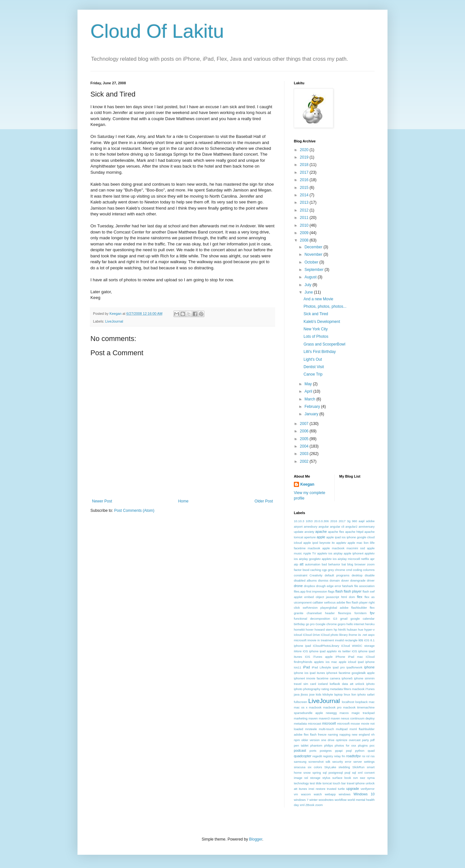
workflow (341, 800)
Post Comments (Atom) (134, 511)
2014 (305, 195)
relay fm (340, 756)
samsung (300, 762)
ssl (306, 778)
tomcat (327, 783)
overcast (355, 740)
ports (313, 751)
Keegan (307, 484)
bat (344, 564)
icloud (298, 635)
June (309, 292)
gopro (342, 624)
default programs (337, 575)
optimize (342, 740)
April (309, 391)
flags (331, 591)
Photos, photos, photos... (325, 306)
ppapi (339, 751)
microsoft (343, 723)
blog (350, 564)
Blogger (256, 839)
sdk (328, 762)
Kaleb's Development (322, 322)
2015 (305, 188)
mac (372, 702)
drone (298, 586)
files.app (300, 591)
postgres (326, 751)
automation (312, 564)
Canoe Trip (313, 374)
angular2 (351, 527)
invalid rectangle (346, 640)
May (309, 384)
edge (330, 586)
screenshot (316, 762)
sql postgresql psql (336, 773)
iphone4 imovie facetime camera (317, 678)
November (314, 254)
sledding (344, 767)
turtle (341, 789)
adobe (370, 521)
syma (371, 778)
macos (344, 713)
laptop (338, 694)
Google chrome (326, 624)
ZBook (310, 805)
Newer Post (102, 501)
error (338, 586)
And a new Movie (318, 299)
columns (369, 570)
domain (335, 580)
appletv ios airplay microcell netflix (345, 559)
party (365, 740)
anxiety (309, 532)
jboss (304, 694)
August (311, 277)
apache (321, 532)
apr (372, 559)
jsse (312, 694)
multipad (342, 729)
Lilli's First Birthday (320, 352)
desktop (357, 575)
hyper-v (369, 630)
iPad (306, 667)
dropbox (310, 586)
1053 (309, 521)
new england (361, 734)
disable (370, 575)
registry (328, 756)
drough (321, 586)
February (313, 407)
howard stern (324, 630)
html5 (342, 630)
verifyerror (368, 789)
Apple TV (310, 553)
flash (339, 591)
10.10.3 (299, 521)
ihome (353, 635)
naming (333, 734)
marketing (301, 718)
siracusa (300, 767)
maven (313, 718)
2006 (305, 431)
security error (342, 762)
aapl (362, 521)
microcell (329, 723)
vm (296, 794)
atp (296, 564)
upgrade (353, 789)
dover (345, 580)
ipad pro (339, 667)
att (302, 564)
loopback (361, 702)
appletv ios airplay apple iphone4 (340, 553)
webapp (330, 794)
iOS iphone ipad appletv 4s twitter (327, 651)
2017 (305, 172)
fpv (372, 613)
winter (314, 800)
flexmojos (345, 613)
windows (345, 794)
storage (315, 778)
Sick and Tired (316, 314)
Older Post (264, 501)
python (360, 751)
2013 (305, 202)
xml (302, 805)
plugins (363, 745)
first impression (317, 591)
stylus (326, 778)
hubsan (352, 630)
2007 (305, 424)
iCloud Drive (311, 635)
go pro (310, 624)
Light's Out (313, 359)
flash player (352, 591)
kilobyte (328, 694)
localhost (348, 702)
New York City (316, 329)
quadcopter (303, 756)
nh (373, 734)
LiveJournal (114, 321)
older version (310, 740)
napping (345, 734)
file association (364, 586)
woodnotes (326, 800)
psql (349, 751)
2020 (305, 150)
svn (355, 778)
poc (372, 745)
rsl (368, 756)
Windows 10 (364, 794)
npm (297, 740)
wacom (306, 794)
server (358, 762)
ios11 (298, 667)
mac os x (301, 707)
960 (355, 521)
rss (372, 756)
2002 (305, 461)
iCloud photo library (334, 635)
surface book (342, 778)
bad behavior (331, 564)
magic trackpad (363, 713)
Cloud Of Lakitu (157, 31)
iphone (369, 667)
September (315, 270)
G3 (335, 619)
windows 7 (301, 800)
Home (183, 501)
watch (318, 794)
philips (329, 745)
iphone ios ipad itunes (310, 673)
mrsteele (311, 729)
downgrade (358, 580)
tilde (319, 783)
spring (317, 773)
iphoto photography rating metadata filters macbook (329, 689)
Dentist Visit (314, 367)
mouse (355, 723)
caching (316, 570)
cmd (349, 570)
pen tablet (301, 745)
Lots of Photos (316, 336)
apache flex (336, 532)
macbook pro (332, 707)
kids (319, 694)
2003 (305, 454)
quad (371, 751)
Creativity (316, 575)
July (309, 285)
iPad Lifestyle (321, 667)
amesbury (311, 527)
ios (361, 640)
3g (349, 521)
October (312, 262)
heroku (370, 624)
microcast (314, 723)
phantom (316, 745)
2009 (305, 233)
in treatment (326, 640)
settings (369, 762)
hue (361, 630)
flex (360, 597)
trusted (331, 789)
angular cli (337, 527)
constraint (301, 575)
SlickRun (358, 767)
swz (362, 778)
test (312, 783)
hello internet (355, 624)
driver (371, 580)
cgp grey (328, 570)
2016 (305, 180)
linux (347, 694)
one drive (328, 740)
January (312, 414)
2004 (305, 446)
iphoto (370, 684)
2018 (305, 165)
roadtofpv (353, 756)
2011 (305, 218)
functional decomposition (312, 619)
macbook (315, 707)
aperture (310, 537)
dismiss (323, 580)
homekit (299, 630)
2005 (305, 439)
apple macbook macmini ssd (344, 548)
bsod (306, 570)
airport (298, 527)
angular (324, 527)
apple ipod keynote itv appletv (325, 543)
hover (310, 630)
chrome (340, 570)
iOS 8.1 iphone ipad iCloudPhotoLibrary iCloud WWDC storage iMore (334, 646)
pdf (372, 740)
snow (307, 773)
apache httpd (354, 532)
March (310, 399)
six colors (315, 767)
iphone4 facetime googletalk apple (351, 673)
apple (321, 537)
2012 (305, 210)
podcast (300, 750)
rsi (364, 756)
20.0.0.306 (321, 521)
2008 (305, 240)
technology (301, 783)
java (297, 694)
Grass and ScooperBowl (324, 344)
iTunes (370, 689)
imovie (312, 640)
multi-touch (326, 729)
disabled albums (305, 580)
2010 (305, 225)
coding (357, 570)
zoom (319, 805)
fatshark (348, 586)
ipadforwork (355, 667)
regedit (317, 756)
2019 (305, 157)
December (314, 247)
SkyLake (330, 767)
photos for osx (346, 745)
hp (335, 630)
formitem (361, 613)
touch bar (339, 783)
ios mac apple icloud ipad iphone (350, 662)
